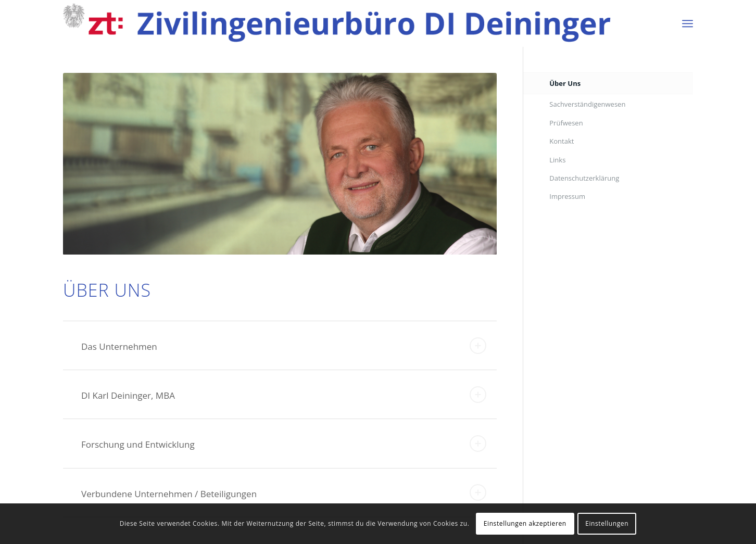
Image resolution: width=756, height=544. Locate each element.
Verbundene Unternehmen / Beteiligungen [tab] (284, 492)
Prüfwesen (566, 123)
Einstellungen (607, 523)
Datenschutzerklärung (584, 178)
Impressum (567, 196)
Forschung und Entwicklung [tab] (284, 444)
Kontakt (562, 141)
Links (557, 160)
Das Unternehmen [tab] (284, 346)
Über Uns (565, 83)
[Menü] (688, 23)
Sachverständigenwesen (587, 104)
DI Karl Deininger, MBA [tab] (284, 395)
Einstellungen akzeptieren (525, 523)
